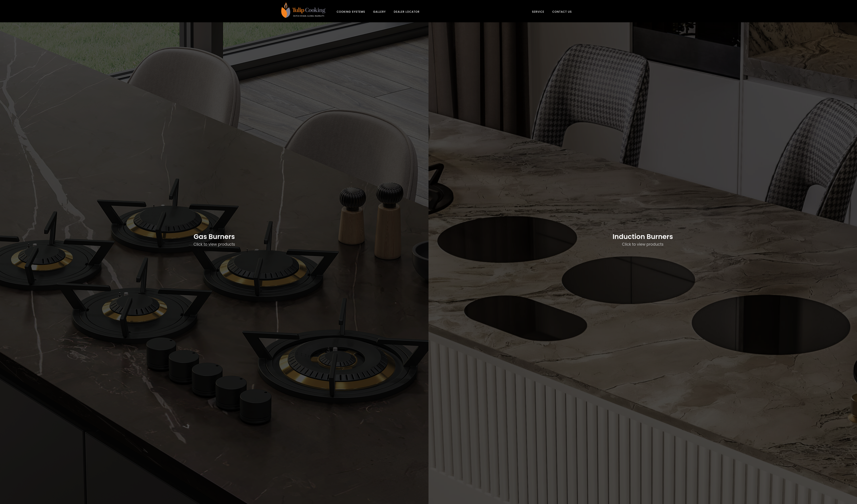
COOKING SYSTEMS (351, 12)
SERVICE (538, 12)
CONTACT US (562, 12)
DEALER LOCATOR (407, 12)
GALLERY (379, 12)
